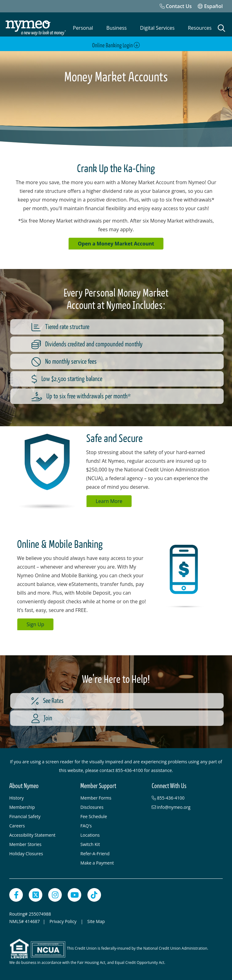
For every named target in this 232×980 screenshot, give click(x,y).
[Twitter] (36, 895)
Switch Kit (90, 844)
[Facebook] (16, 895)
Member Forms (96, 798)
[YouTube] (74, 895)
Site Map (96, 921)
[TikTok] (94, 895)
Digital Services (157, 28)
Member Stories (25, 844)
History (17, 798)
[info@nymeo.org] (184, 807)
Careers (17, 826)
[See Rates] (126, 701)
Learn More (109, 501)
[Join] (126, 718)
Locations (90, 835)
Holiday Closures (26, 854)
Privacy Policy (63, 921)
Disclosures (92, 807)
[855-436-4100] (184, 798)
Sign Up (35, 624)
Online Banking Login (116, 45)
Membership (22, 807)
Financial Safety (25, 816)
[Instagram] (55, 895)
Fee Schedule (94, 816)
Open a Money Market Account (116, 244)
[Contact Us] (176, 6)
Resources (200, 28)
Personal (83, 28)
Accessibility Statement (32, 835)
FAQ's (86, 826)
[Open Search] (221, 28)
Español (210, 6)
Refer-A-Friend (95, 854)
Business (116, 28)
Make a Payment (97, 863)
